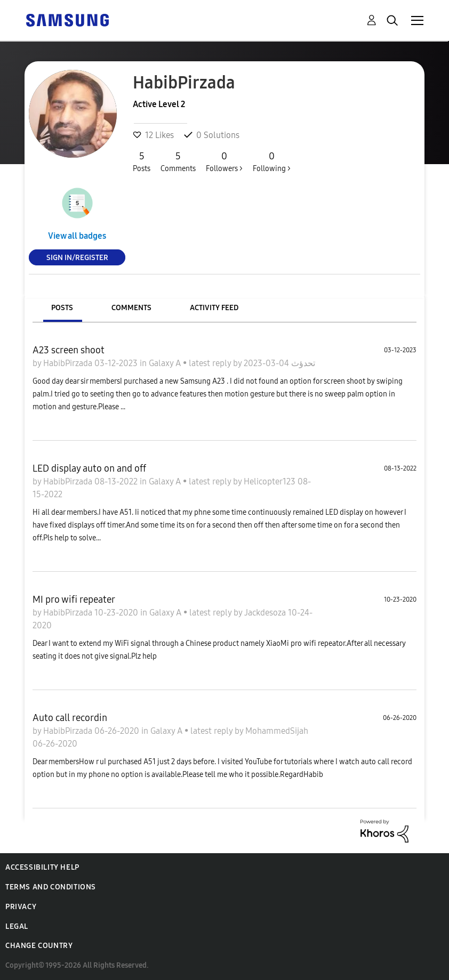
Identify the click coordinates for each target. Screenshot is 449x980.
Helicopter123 (271, 481)
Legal (17, 926)
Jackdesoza (266, 613)
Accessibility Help (42, 867)
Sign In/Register (77, 257)
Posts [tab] (62, 308)
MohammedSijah (277, 731)
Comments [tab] (131, 308)
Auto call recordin (70, 718)
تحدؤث (302, 363)
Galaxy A (166, 363)
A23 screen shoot (69, 350)
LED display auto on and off (89, 468)
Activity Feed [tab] (214, 308)
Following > (272, 161)
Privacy (21, 907)
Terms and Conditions (51, 887)
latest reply (211, 363)
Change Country (39, 946)
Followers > (224, 161)
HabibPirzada (69, 363)
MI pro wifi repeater (74, 600)
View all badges (77, 236)
